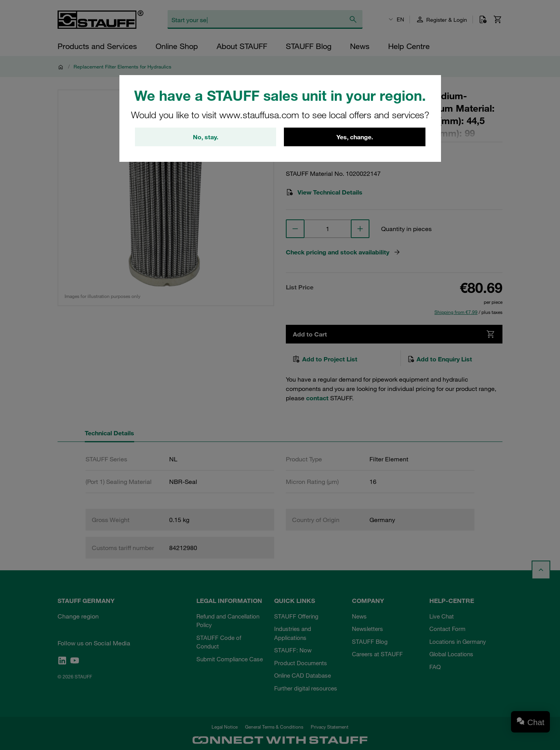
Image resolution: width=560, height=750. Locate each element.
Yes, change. (355, 137)
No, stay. (206, 137)
